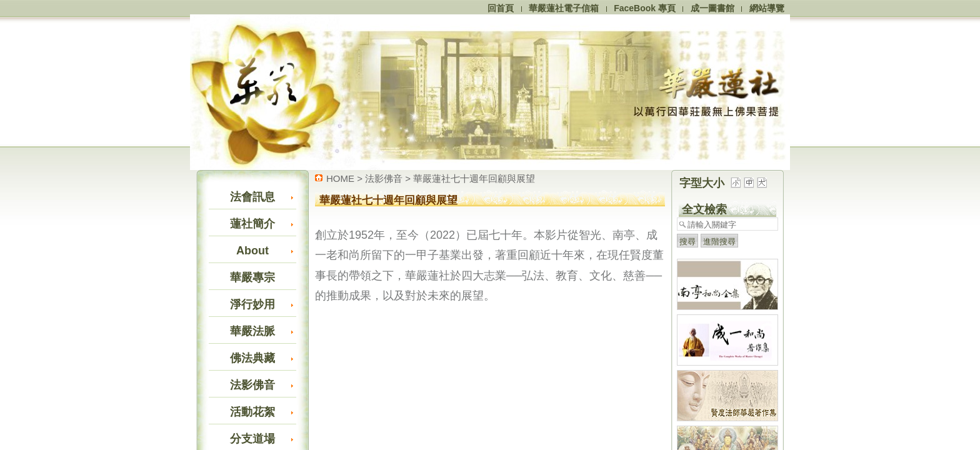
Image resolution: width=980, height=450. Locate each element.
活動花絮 (252, 412)
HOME (340, 178)
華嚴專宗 (252, 277)
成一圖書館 (712, 8)
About (252, 251)
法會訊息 (252, 197)
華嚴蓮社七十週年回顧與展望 (474, 178)
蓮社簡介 (252, 224)
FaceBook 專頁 (645, 8)
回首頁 (501, 8)
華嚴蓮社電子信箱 (564, 8)
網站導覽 (767, 8)
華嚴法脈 (252, 331)
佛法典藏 (252, 358)
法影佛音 (252, 385)
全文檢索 (704, 209)
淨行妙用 (252, 304)
